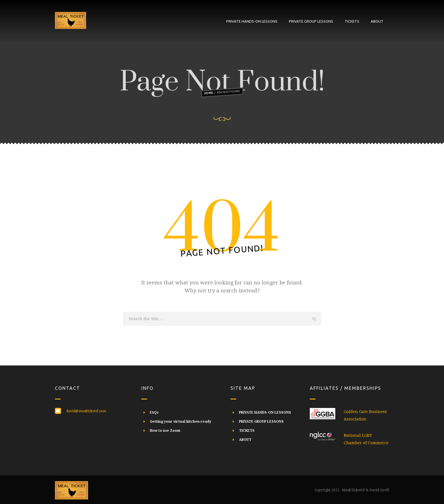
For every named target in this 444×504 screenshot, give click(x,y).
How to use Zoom (165, 431)
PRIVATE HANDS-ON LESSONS (252, 21)
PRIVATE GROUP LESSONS (311, 21)
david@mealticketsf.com (86, 411)
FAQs (154, 412)
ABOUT (377, 21)
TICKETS (352, 21)
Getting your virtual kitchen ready (181, 422)
